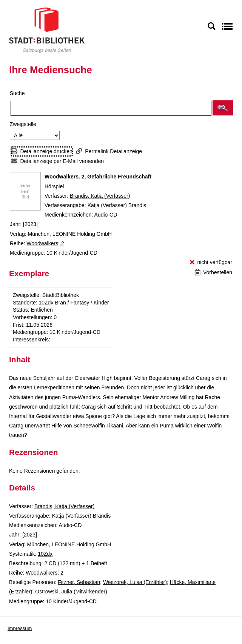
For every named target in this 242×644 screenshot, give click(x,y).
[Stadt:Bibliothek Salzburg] (47, 30)
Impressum (20, 628)
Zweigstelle (23, 124)
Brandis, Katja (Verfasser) (100, 196)
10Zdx (45, 554)
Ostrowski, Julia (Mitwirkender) (71, 592)
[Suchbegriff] (111, 108)
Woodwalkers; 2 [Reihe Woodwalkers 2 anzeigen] (45, 243)
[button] (223, 108)
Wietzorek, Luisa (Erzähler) (135, 582)
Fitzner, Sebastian (79, 582)
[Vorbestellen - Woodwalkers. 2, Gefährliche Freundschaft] (213, 273)
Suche (17, 93)
